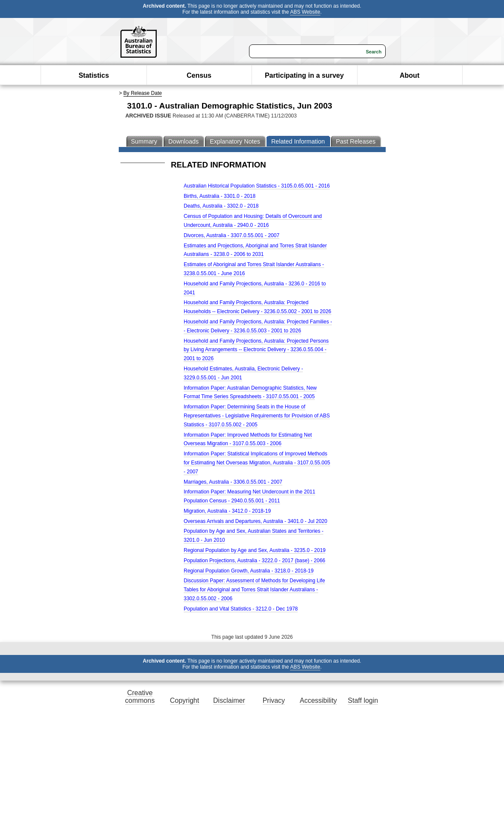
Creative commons (140, 697)
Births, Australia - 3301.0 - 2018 (220, 196)
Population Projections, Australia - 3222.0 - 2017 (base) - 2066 (255, 561)
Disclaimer (229, 700)
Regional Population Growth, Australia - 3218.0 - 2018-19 (249, 571)
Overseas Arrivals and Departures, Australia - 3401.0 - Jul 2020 (255, 521)
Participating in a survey (304, 75)
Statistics (94, 75)
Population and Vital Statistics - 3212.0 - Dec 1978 (241, 609)
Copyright (185, 700)
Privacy (274, 700)
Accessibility (318, 700)
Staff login (363, 700)
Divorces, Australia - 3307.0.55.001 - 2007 (231, 235)
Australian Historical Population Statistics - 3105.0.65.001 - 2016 (257, 186)
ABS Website (305, 12)
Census (199, 75)
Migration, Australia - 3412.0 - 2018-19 (227, 511)
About (410, 75)
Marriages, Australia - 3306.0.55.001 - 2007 (233, 482)
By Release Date (143, 93)
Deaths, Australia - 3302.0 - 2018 (221, 206)
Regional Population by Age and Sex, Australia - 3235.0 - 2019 (255, 550)
